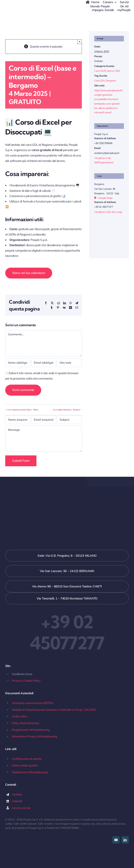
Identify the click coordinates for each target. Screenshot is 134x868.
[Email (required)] (44, 420)
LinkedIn (17, 801)
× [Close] (80, 42)
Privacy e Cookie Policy (26, 681)
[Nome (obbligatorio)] (18, 363)
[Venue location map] (109, 233)
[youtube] (116, 840)
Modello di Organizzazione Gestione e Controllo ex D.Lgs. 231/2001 (54, 710)
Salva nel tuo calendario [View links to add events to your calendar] (29, 273)
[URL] (69, 363)
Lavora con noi (21, 808)
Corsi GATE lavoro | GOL (107, 71)
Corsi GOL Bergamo (105, 81)
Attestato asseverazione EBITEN (32, 703)
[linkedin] (125, 840)
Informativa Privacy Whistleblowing (34, 736)
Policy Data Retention (26, 723)
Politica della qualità (25, 765)
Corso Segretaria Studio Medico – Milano (23, 410)
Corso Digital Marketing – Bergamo (66, 410)
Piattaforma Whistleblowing (30, 772)
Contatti (17, 794)
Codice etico (19, 716)
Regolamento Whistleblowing (31, 730)
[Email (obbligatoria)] (44, 363)
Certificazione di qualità (27, 759)
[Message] (44, 439)
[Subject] (69, 420)
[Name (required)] (18, 420)
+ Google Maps (105, 198)
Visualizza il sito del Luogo (108, 212)
